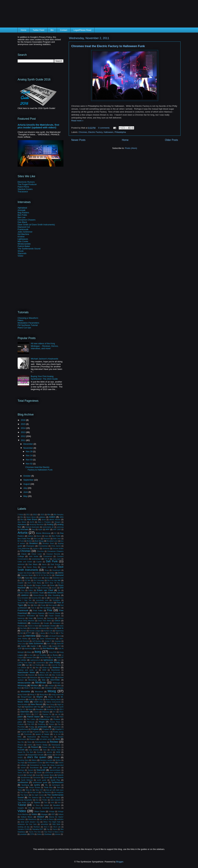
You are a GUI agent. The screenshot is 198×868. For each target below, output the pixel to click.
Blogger (120, 862)
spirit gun (56, 768)
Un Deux (36, 805)
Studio (39, 773)
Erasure (53, 598)
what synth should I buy (30, 822)
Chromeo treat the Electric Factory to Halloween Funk (108, 46)
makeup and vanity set (27, 670)
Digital (27, 578)
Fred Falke (38, 610)
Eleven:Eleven (39, 595)
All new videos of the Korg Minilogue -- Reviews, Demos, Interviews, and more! (45, 346)
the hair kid (34, 792)
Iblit (21, 633)
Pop (59, 724)
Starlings (21, 770)
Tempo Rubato (35, 787)
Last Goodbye (41, 655)
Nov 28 (29, 451)
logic (27, 665)
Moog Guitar (22, 695)
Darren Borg (32, 567)
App (34, 530)
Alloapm (58, 522)
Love (46, 665)
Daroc (20, 567)
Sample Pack (56, 750)
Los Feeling (37, 665)
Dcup (47, 570)
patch (20, 717)
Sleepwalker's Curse (35, 763)
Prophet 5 (59, 729)
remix (58, 739)
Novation (40, 709)
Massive (31, 675)
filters (36, 605)
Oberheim (25, 712)
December (29, 444)
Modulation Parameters (28, 323)
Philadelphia (120, 132)
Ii (35, 633)
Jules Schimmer (25, 232)
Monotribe (25, 691)
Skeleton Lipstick (46, 760)
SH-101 (58, 755)
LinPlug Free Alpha (25, 663)
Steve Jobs (22, 773)
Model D (28, 688)
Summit (20, 775)
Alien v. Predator (44, 522)
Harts (61, 626)
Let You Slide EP (57, 658)
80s (49, 514)
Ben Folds (22, 215)
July (26, 488)
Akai (22, 520)
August (27, 484)
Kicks (38, 649)
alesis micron (55, 519)
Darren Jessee (47, 567)
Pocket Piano (55, 722)
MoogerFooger (26, 697)
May (26, 496)
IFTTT (29, 633)
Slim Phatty (50, 762)
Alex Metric (22, 522)
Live (20, 665)
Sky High (21, 763)
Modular (37, 688)
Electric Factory (95, 132)
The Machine (46, 792)
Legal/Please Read (82, 30)
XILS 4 (47, 827)
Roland (34, 747)
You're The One (35, 832)
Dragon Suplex (41, 585)
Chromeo (83, 132)
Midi (44, 680)
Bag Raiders (23, 213)
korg (38, 652)
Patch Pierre (23, 187)
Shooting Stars (23, 760)
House (52, 628)
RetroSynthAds (41, 742)
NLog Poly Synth (57, 707)
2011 (23, 440)
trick (53, 803)
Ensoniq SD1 (36, 598)
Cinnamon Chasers (27, 220)
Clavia (24, 554)
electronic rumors (55, 593)
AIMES (52, 517)
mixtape (51, 686)
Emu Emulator (23, 598)
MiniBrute (41, 683)
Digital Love (37, 578)
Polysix (51, 724)
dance (44, 564)
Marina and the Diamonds (50, 673)
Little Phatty (54, 662)
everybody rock (42, 600)
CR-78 (47, 559)
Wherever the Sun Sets (27, 824)
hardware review (49, 626)
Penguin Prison (50, 717)
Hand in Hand (33, 626)
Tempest (21, 787)
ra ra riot (57, 734)
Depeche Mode (27, 575)
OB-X (61, 709)
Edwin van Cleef (45, 590)
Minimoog (22, 685)
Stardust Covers (25, 189)
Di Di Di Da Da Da (44, 575)
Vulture (61, 814)
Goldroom (22, 623)
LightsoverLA (35, 660)
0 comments (104, 128)
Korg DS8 (53, 652)
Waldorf (41, 817)
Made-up (46, 668)
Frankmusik (23, 229)
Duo (23, 590)
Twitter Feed (38, 30)
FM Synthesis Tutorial (28, 325)
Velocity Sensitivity (42, 808)
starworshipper (55, 770)
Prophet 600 (25, 732)
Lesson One (31, 657)
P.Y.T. (37, 714)
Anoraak (21, 210)
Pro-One (21, 727)
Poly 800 (31, 724)
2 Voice (20, 515)
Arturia (23, 533)
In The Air (52, 633)
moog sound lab (57, 695)
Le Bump (54, 655)
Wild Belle (56, 824)
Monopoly (60, 688)
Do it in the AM (54, 580)
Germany (51, 618)
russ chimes (34, 750)
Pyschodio (28, 734)
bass (47, 536)
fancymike (21, 603)
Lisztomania (40, 663)
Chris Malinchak (24, 549)
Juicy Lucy (22, 644)
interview (30, 636)
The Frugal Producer (27, 184)
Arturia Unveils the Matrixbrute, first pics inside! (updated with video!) (38, 126)
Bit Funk (21, 541)
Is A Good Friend (55, 636)
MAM (44, 670)
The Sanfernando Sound (29, 249)
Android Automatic (32, 527)
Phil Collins (31, 719)
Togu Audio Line (24, 803)
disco (47, 578)
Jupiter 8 (45, 646)
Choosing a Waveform (28, 318)
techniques (56, 785)
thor (37, 800)
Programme (56, 727)
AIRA (62, 517)
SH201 (20, 758)
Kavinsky (28, 648)
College (21, 556)
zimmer (58, 834)
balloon (31, 536)
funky (42, 616)
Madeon (56, 667)
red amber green (46, 739)
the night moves (38, 795)
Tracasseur (23, 192)
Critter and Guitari (25, 562)
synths (37, 785)
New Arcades (23, 704)
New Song (50, 704)
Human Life (48, 631)
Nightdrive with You (33, 707)
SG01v (50, 755)
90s (22, 517)
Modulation (49, 688)
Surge (38, 775)
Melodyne (34, 678)
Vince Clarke (40, 811)
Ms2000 (31, 700)
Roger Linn (22, 747)
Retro (29, 742)
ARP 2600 (57, 530)
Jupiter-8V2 (56, 646)
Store (31, 773)
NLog (46, 707)
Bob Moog (39, 541)
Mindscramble (24, 244)
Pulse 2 (47, 732)
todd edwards (56, 800)
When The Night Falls (52, 822)
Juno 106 (50, 644)
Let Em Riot (44, 658)
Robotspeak (56, 745)
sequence (21, 755)
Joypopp (58, 641)
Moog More (44, 695)
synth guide (42, 780)
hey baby (24, 628)
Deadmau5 (56, 570)
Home (24, 30)
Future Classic (54, 616)
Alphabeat (22, 208)
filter (29, 605)
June (26, 492)
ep (46, 598)
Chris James (56, 546)
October (27, 476)
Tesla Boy (48, 787)
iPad (43, 636)
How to (60, 628)
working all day (24, 827)
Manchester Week (26, 672)
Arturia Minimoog (43, 533)
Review (54, 742)
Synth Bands (58, 777)
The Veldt (46, 798)
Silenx (34, 760)
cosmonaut (36, 559)
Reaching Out (47, 737)
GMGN (57, 621)
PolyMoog (41, 724)
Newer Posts (78, 140)
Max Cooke (23, 241)
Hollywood (42, 628)
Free (50, 610)
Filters (20, 320)
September (29, 480)
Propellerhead (23, 729)
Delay (52, 573)
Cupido (39, 562)
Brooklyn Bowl (48, 543)
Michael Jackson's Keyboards (44, 359)
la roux (30, 655)
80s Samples (59, 515)
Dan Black (22, 222)
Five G (34, 608)
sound (23, 768)
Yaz (48, 829)
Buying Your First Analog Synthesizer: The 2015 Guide (44, 378)
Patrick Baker (24, 246)
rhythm (30, 745)
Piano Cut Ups (24, 328)
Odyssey (46, 712)
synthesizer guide (40, 782)
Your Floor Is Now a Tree (54, 832)
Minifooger (57, 683)
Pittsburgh (31, 722)
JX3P (20, 649)
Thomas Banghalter (25, 800)
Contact (64, 30)
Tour (46, 803)
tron (59, 803)
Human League (35, 631)
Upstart (46, 805)
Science (40, 752)
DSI (62, 588)
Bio (52, 30)
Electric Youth (38, 593)
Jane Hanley (23, 639)
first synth (53, 605)
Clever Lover (37, 554)
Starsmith (22, 253)
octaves (36, 712)
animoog (60, 527)
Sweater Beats (49, 775)
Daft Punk (52, 561)
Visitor (21, 256)
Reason (33, 739)
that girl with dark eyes (55, 790)
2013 (23, 432)
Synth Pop (55, 780)
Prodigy (31, 727)
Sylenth (60, 775)
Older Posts (171, 140)
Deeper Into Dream (25, 573)
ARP (48, 529)
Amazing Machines (37, 525)
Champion (30, 546)
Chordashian (43, 546)
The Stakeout (33, 798)
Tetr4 (59, 787)
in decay (42, 633)
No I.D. (23, 709)
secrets (50, 752)
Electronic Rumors (26, 182)
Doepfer (21, 583)
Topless (37, 802)
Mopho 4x (52, 697)
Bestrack (47, 539)
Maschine (21, 675)
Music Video (23, 702)
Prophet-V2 (37, 732)
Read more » (77, 121)
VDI (30, 808)
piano (20, 722)
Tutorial (22, 805)
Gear (31, 618)
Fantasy (31, 603)
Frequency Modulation (26, 616)
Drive (52, 585)
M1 (31, 668)
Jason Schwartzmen (48, 639)
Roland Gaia (47, 747)
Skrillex (58, 760)
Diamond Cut (24, 227)
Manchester (56, 670)
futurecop (21, 618)
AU (55, 533)
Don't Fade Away (34, 583)
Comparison (48, 556)
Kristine (21, 237)
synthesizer (23, 782)
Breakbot (33, 543)
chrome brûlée (58, 549)
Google (46, 623)
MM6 (59, 686)
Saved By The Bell (25, 752)
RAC (20, 737)
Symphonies (25, 778)
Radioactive (32, 737)
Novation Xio (52, 709)
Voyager (44, 814)
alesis (44, 520)
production (43, 727)
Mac (37, 668)
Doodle (29, 585)
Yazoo (55, 829)
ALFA (32, 522)
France (58, 608)
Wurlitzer (37, 827)
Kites (29, 652)
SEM (58, 752)
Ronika (58, 747)
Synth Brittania (27, 780)
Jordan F (48, 641)
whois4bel (45, 824)
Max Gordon (22, 678)
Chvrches (40, 551)
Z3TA (32, 834)
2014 (23, 428)
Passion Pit (47, 714)
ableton (42, 517)
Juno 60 (60, 643)
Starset (30, 770)
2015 (23, 424)
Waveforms (32, 819)
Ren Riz (21, 742)
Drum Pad (33, 588)
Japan (34, 639)
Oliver (61, 712)
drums (54, 588)
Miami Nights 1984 (47, 678)
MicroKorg (33, 680)
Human (24, 631)
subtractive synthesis (53, 773)
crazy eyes (57, 559)
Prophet (35, 729)
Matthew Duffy (43, 675)
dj (21, 580)
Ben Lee (21, 217)
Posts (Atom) (131, 148)
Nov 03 (29, 460)
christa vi (36, 549)
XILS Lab (57, 827)
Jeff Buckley (37, 641)
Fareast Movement (45, 603)
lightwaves (48, 660)
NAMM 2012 (38, 702)
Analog (50, 524)
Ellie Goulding (54, 595)
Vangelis (21, 808)
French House (54, 613)
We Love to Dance (47, 819)
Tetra (20, 790)
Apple (40, 530)
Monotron (39, 691)
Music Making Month (53, 700)
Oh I (54, 712)
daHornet (21, 564)
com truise (34, 556)
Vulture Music (27, 817)
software (23, 765)
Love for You (56, 665)
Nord (31, 709)
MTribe (40, 700)
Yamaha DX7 (38, 829)
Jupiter (24, 646)
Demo (61, 573)
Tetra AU (29, 790)
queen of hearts (42, 734)
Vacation (57, 805)
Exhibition (56, 600)
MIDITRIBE (55, 680)
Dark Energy (56, 564)
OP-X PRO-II (26, 714)
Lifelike (23, 660)
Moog (52, 691)
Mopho (40, 697)
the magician (59, 792)
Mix (43, 685)
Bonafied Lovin (52, 541)
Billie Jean (57, 539)
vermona (57, 808)
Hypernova (59, 631)
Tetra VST (39, 790)
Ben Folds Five (24, 538)
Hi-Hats (33, 628)
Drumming (45, 588)
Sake (45, 750)
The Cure (24, 792)
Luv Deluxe (22, 668)
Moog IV (33, 695)
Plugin (42, 722)
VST (53, 814)
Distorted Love (58, 578)
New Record (37, 704)
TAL (46, 785)
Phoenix (57, 719)
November (29, 448)
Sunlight (29, 775)
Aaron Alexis (31, 517)
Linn (59, 660)
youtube (24, 834)
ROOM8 (21, 750)
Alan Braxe (32, 519)
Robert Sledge (42, 745)
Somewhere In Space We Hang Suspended (47, 765)
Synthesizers (58, 782)
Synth (47, 777)
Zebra (39, 834)
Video (22, 811)
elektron (25, 595)
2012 (23, 436)
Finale (43, 605)
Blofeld (29, 541)
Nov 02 (29, 464)
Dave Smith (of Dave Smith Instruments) (36, 225)
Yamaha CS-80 (23, 829)
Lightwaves (23, 239)
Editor (31, 590)
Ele (59, 590)
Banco (39, 536)
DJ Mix (28, 580)
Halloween (109, 132)
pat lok (58, 714)
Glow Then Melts (44, 621)
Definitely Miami (41, 573)
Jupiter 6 (34, 646)
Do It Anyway (39, 580)
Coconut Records (53, 554)
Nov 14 (29, 455)
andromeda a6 (48, 527)
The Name (24, 795)
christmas (46, 549)
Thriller (45, 800)
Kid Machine (23, 234)
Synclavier (37, 778)
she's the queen (37, 757)
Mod (19, 688)
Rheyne (21, 745)
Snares (61, 763)
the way (57, 797)
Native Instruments (54, 702)
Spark (46, 767)
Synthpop (25, 785)
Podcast (21, 724)
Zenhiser (48, 834)
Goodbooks (35, 623)
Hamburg (21, 626)
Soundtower (34, 768)
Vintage (52, 812)
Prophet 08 (47, 729)
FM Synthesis (46, 608)
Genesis (40, 618)
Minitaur (34, 685)
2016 (23, 420)
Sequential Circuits (36, 755)
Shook (21, 251)
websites (60, 819)
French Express (38, 613)
